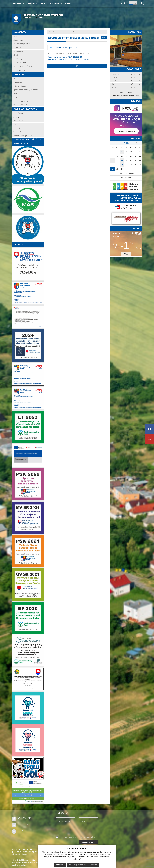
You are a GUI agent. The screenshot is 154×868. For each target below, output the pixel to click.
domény (30, 863)
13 (113, 160)
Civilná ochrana (19, 70)
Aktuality (17, 78)
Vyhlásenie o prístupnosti (19, 852)
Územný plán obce (20, 62)
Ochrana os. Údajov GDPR (23, 136)
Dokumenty (18, 59)
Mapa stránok (16, 849)
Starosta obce (18, 40)
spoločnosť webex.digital (19, 865)
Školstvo (17, 55)
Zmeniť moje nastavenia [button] (77, 865)
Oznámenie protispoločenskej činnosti (28, 139)
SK (131, 3)
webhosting (15, 863)
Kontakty (69, 3)
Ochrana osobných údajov (20, 854)
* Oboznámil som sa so (76, 837)
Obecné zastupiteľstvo (22, 44)
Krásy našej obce (20, 86)
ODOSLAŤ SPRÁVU (88, 842)
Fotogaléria (134, 32)
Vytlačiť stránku (26, 849)
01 (122, 152)
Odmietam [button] (94, 865)
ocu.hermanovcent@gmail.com (65, 47)
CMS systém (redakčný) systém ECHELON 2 (25, 860)
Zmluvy (16, 117)
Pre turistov (33, 3)
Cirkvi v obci (19, 97)
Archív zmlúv (18, 121)
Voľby (15, 93)
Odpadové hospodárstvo (22, 66)
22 (122, 165)
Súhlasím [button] (60, 865)
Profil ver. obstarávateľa (52, 3)
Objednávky (18, 128)
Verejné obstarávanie (22, 132)
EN (135, 3)
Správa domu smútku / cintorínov (26, 90)
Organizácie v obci (21, 105)
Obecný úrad (19, 51)
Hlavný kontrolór (19, 47)
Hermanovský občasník (22, 101)
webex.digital (23, 863)
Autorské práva (32, 852)
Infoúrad (136, 101)
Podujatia (18, 82)
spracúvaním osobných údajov (85, 837)
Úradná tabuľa (19, 113)
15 (122, 160)
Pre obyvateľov (19, 3)
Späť (104, 38)
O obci (16, 36)
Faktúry (16, 124)
